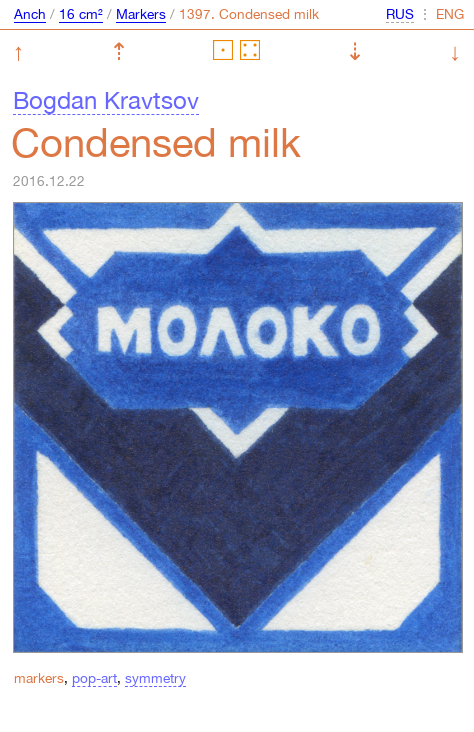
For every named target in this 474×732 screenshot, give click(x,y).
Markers (141, 14)
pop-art (94, 678)
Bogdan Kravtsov (106, 100)
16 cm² (81, 14)
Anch (30, 14)
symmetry (155, 678)
